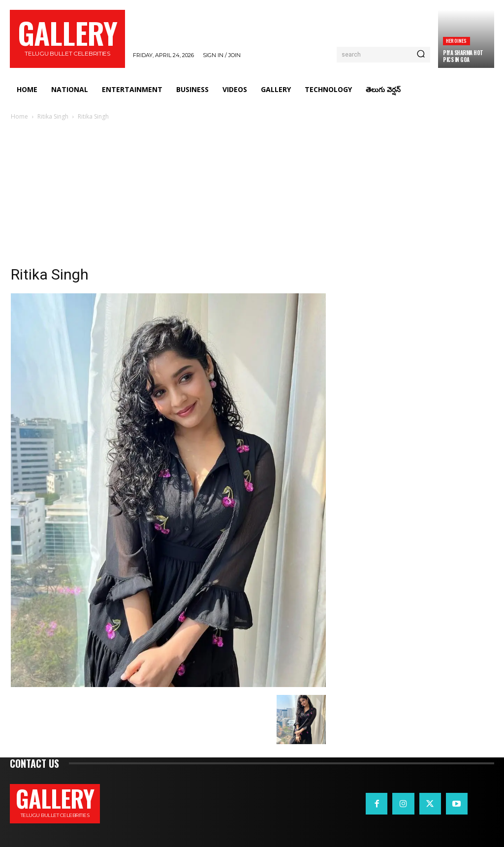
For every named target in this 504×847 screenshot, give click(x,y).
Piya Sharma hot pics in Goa (463, 56)
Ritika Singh (53, 116)
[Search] (421, 55)
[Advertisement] (252, 196)
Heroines (457, 41)
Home (19, 116)
